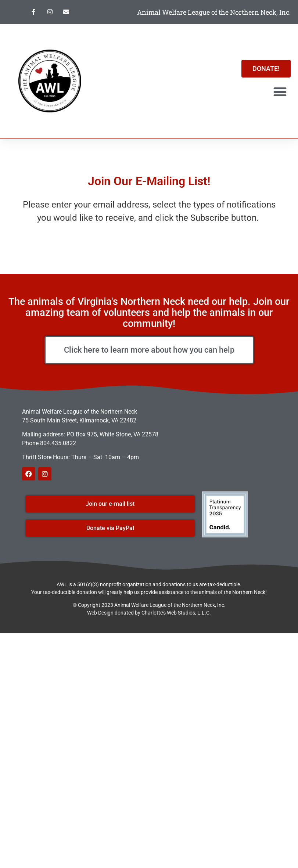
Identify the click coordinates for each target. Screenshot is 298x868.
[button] (280, 92)
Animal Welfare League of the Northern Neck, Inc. (214, 12)
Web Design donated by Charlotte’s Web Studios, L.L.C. (149, 613)
